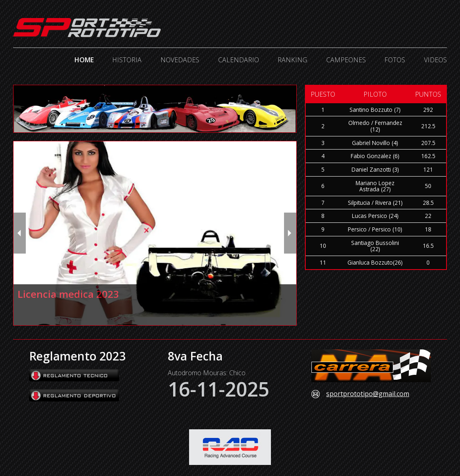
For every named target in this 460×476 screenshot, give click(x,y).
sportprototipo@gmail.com (368, 394)
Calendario (239, 60)
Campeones (346, 60)
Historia (127, 60)
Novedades (180, 60)
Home (84, 60)
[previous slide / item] (20, 233)
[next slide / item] (290, 233)
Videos (435, 60)
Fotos (395, 60)
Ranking (292, 60)
